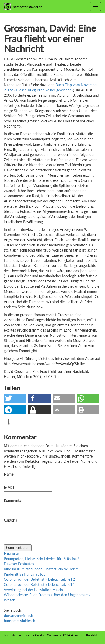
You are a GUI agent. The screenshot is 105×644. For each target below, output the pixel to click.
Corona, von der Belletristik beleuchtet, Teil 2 (39, 579)
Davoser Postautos (19, 564)
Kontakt (92, 635)
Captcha (10, 520)
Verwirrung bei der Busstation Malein (33, 590)
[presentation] (43, 534)
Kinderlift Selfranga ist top (25, 574)
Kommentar (14, 501)
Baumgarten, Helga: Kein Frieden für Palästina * (42, 559)
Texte (8, 635)
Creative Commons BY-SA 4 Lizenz (58, 635)
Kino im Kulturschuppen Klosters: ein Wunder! (41, 569)
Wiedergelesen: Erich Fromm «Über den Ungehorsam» (47, 595)
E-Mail (9, 487)
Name (9, 474)
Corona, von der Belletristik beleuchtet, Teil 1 (39, 584)
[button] (15, 398)
